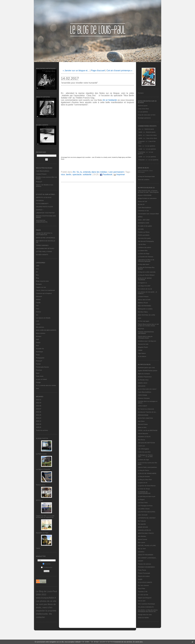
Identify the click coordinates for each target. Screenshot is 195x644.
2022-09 (39, 403)
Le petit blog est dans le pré (147, 496)
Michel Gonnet (142, 539)
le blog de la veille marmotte (147, 272)
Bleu (37, 275)
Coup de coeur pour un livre (147, 115)
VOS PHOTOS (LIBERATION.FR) (42, 221)
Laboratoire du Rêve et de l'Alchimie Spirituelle (146, 260)
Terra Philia (141, 589)
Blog (37, 278)
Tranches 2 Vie (143, 592)
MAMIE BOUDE (143, 527)
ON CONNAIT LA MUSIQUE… (148, 558)
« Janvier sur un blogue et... (76, 71)
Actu (37, 269)
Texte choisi (40, 376)
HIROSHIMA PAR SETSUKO (45, 248)
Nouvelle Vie (40, 349)
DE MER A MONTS (42, 255)
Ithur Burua (141, 440)
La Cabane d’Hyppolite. (43, 469)
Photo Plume (142, 570)
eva (140, 129)
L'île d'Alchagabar (143, 449)
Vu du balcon (142, 356)
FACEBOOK (40, 201)
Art (37, 272)
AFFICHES (39, 500)
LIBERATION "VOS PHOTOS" (45, 213)
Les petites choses (144, 509)
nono (139, 318)
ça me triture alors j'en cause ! (147, 389)
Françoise (142, 141)
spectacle (77, 174)
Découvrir (39, 296)
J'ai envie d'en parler (144, 238)
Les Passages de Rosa (145, 506)
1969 (37, 266)
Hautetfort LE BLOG (144, 437)
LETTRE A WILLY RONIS (44, 252)
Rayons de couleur (144, 576)
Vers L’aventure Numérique (146, 604)
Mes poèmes (40, 327)
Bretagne (39, 284)
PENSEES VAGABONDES (146, 567)
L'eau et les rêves (143, 109)
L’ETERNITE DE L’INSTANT (147, 518)
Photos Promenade (144, 573)
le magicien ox (142, 283)
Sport (38, 373)
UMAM (140, 350)
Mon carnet (141, 542)
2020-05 (39, 427)
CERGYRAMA (142, 395)
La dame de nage (143, 460)
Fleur (38, 309)
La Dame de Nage (144, 254)
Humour (38, 312)
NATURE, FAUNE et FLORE (147, 546)
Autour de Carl (142, 201)
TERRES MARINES (42, 245)
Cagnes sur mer (41, 287)
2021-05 (39, 415)
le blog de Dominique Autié (146, 176)
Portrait (38, 364)
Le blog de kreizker (144, 476)
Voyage (38, 382)
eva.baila (141, 229)
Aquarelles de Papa (42, 533)
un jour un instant (41, 379)
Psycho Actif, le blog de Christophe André (145, 337)
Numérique (39, 352)
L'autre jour (141, 446)
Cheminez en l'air (143, 211)
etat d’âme (141, 421)
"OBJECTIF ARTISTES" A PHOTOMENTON (44, 234)
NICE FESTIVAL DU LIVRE (147, 315)
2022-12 (39, 400)
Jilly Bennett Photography (146, 241)
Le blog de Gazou (143, 470)
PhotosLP (39, 182)
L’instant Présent (41, 174)
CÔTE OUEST (143, 406)
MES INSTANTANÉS (144, 306)
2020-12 (39, 421)
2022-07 (39, 409)
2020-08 (39, 424)
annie (140, 135)
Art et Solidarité (110, 100)
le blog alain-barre (144, 264)
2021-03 (39, 418)
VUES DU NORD (143, 618)
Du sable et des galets (145, 226)
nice (63, 174)
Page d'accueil (98, 71)
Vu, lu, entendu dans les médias (46, 385)
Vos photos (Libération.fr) (146, 607)
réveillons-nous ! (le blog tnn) (147, 341)
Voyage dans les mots (145, 615)
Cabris (38, 548)
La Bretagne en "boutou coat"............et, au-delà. (145, 456)
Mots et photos (41, 333)
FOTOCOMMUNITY (42, 204)
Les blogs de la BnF (144, 286)
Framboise (142, 152)
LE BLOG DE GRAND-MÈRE (147, 473)
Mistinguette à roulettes (145, 309)
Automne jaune (143, 106)
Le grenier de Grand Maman (147, 486)
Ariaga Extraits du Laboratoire (147, 198)
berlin (69, 174)
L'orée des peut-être (144, 452)
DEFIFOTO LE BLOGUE (44, 197)
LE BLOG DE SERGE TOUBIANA (145, 279)
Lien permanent (116, 172)
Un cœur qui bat (143, 595)
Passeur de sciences (144, 564)
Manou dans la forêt (144, 300)
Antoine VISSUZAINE (145, 195)
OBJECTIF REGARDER (146, 555)
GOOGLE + (40, 210)
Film (37, 306)
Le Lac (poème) (143, 112)
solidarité (87, 174)
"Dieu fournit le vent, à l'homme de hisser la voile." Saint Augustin (148, 191)
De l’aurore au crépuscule (146, 409)
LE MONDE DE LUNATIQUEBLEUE (144, 493)
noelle (140, 132)
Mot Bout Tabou (143, 312)
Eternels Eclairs (143, 424)
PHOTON (141, 329)
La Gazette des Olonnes (146, 257)
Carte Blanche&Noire (43, 171)
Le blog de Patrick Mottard (146, 275)
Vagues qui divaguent (145, 598)
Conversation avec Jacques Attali (148, 214)
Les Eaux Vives (143, 503)
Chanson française (144, 398)
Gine (140, 146)
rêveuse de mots (143, 344)
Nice (37, 346)
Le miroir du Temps (144, 489)
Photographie (40, 358)
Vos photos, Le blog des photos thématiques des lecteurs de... (148, 611)
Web (37, 388)
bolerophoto (142, 386)
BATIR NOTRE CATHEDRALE (45, 238)
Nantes (38, 342)
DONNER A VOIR (143, 223)
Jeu (37, 315)
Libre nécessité (143, 515)
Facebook (106, 174)
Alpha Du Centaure (144, 374)
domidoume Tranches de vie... (147, 412)
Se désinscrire (47, 567)
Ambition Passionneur (145, 377)
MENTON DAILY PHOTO (146, 533)
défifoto (38, 299)
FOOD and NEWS (144, 235)
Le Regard (141, 499)
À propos (141, 93)
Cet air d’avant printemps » (119, 71)
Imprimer (119, 174)
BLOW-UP (141, 204)
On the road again (144, 321)
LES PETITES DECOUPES (147, 512)
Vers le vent (142, 601)
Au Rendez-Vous (143, 380)
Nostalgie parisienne (144, 118)
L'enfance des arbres (144, 247)
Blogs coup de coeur (42, 281)
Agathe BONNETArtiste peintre (148, 371)
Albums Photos (42, 438)
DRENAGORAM (143, 415)
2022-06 (39, 412)
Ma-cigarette (142, 524)
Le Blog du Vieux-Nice (145, 480)
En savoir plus (138, 642)
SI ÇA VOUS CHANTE (145, 582)
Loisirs (38, 324)
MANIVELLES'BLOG (144, 530)
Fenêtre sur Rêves (144, 232)
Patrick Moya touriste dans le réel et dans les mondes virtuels (148, 325)
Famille (38, 303)
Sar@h (140, 579)
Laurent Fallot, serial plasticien (147, 467)
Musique (39, 336)
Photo (38, 355)
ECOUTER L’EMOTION (145, 418)
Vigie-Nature (142, 353)
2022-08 (39, 406)
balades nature (143, 383)
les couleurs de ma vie (145, 289)
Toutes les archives (42, 430)
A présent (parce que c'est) (146, 368)
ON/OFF (141, 561)
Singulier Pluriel (143, 347)
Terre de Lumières (144, 180)
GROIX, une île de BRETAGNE (148, 430)
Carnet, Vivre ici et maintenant (45, 290)
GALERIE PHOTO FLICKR (44, 207)
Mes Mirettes (142, 536)
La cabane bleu (143, 251)
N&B (37, 339)
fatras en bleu (142, 427)
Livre (37, 321)
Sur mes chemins (143, 585)
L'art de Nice (142, 244)
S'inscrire (47, 564)
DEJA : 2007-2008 (144, 220)
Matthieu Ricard (143, 303)
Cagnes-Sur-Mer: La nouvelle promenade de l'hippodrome (45, 517)
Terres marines (41, 485)
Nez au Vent (142, 549)
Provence (39, 370)
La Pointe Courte (41, 454)
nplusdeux (141, 552)
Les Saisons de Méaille (43, 318)
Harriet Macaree (143, 434)
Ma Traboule (142, 521)
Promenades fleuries (42, 367)
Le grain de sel (143, 483)
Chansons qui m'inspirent (44, 293)
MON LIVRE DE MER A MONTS (46, 330)
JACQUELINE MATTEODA (146, 443)
